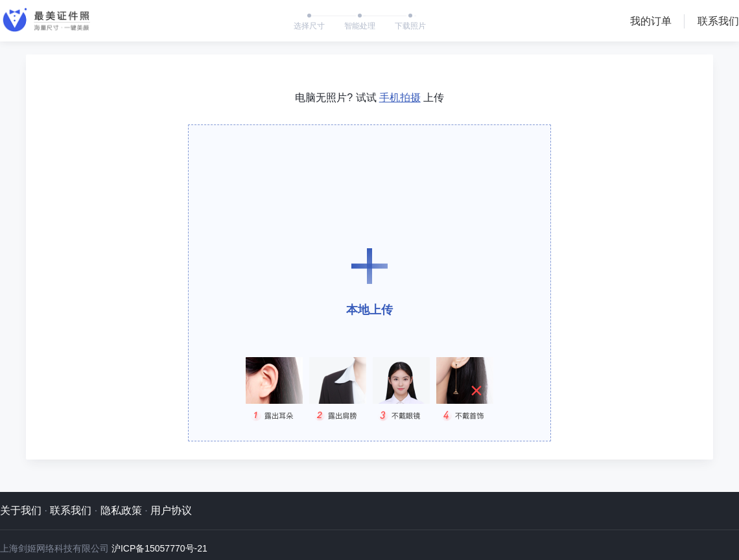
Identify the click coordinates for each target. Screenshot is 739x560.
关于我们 (21, 510)
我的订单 (651, 21)
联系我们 (718, 21)
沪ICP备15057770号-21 (159, 548)
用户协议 (171, 510)
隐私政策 (121, 510)
